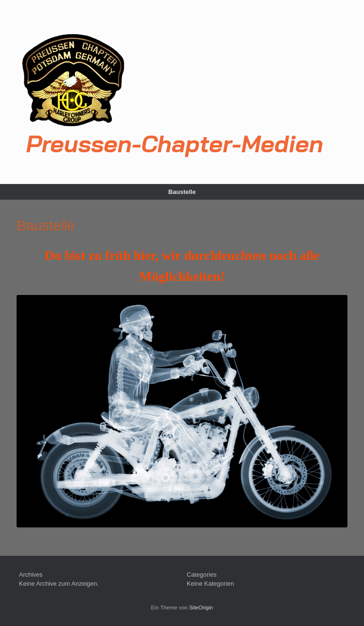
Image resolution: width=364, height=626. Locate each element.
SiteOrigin (201, 608)
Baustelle (182, 192)
